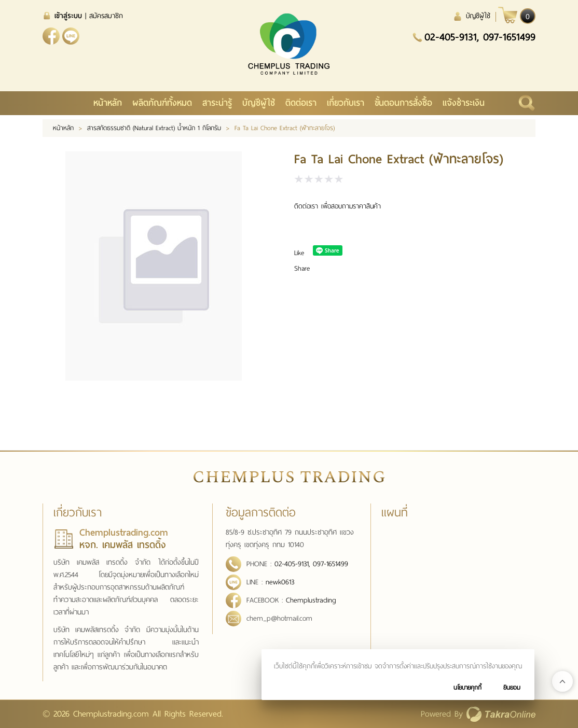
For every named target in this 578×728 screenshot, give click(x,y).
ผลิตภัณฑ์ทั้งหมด (162, 103)
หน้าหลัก (108, 103)
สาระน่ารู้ (217, 103)
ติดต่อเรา (301, 103)
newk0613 (71, 36)
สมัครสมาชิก (106, 16)
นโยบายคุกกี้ (467, 688)
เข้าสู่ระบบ (68, 16)
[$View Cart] (517, 15)
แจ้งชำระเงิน (464, 103)
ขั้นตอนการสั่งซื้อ (403, 103)
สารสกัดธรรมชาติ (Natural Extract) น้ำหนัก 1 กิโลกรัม (154, 128)
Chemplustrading (311, 600)
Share (302, 268)
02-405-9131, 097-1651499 (480, 37)
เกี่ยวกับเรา (346, 103)
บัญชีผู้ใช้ (478, 16)
